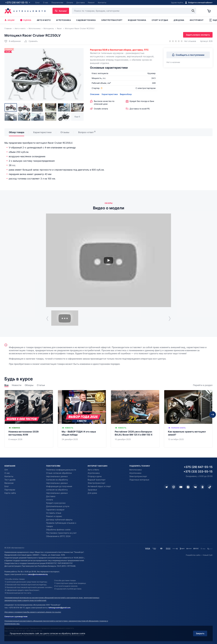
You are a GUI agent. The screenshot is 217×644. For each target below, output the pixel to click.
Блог (7, 486)
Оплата (50, 500)
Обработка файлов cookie (58, 530)
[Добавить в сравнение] (31, 41)
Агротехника (63, 20)
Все (6, 385)
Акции (10, 20)
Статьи (41, 385)
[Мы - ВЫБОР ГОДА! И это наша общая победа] (82, 419)
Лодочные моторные (139, 480)
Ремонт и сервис (54, 516)
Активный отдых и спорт (99, 486)
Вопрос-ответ (86, 132)
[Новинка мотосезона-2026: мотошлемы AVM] (29, 419)
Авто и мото (44, 20)
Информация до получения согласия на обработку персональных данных (59, 490)
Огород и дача (95, 476)
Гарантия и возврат (55, 510)
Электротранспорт (112, 20)
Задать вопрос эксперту (198, 35)
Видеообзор (126, 94)
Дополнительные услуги (58, 506)
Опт (6, 470)
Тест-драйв (10, 480)
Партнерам (10, 490)
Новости (17, 385)
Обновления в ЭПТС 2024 (58, 536)
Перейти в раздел (203, 385)
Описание (95, 94)
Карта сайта (10, 493)
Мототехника (135, 470)
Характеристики (110, 94)
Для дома (179, 20)
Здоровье (92, 490)
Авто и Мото (93, 470)
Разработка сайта (193, 555)
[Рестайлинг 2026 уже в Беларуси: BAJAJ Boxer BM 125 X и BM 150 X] (135, 419)
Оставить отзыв (54, 513)
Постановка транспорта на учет (61, 533)
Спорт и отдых (160, 20)
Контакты (9, 476)
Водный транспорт (97, 480)
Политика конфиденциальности (61, 470)
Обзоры (29, 385)
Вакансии (9, 483)
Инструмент (197, 20)
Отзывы (65, 132)
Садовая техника (86, 20)
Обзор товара (17, 132)
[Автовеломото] (25, 11)
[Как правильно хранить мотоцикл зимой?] (188, 419)
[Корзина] (210, 11)
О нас (7, 473)
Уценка (26, 20)
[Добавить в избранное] (13, 41)
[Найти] (193, 11)
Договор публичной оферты (59, 520)
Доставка (51, 496)
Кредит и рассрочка (56, 503)
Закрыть (200, 633)
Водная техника (137, 20)
